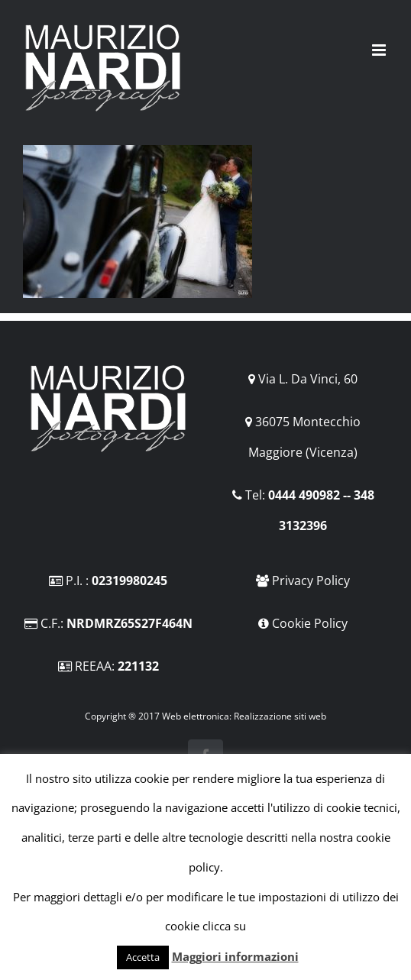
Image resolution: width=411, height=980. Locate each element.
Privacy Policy (311, 581)
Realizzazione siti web (280, 716)
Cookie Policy (310, 623)
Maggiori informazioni (235, 956)
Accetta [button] (143, 957)
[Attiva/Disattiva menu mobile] (380, 50)
